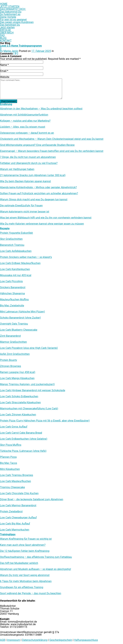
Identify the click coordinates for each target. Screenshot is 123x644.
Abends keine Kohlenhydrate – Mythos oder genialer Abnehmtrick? (38, 187)
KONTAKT (6, 41)
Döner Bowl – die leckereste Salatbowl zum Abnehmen (32, 499)
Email (4, 71)
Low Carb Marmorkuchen (15, 530)
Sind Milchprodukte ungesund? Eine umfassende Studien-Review (37, 145)
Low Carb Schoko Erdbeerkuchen (19, 396)
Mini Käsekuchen (10, 469)
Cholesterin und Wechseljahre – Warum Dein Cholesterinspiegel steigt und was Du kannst (52, 139)
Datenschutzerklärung (35, 640)
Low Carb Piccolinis (11, 281)
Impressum (14, 640)
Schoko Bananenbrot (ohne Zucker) (20, 318)
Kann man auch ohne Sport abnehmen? (23, 545)
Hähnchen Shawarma (12, 294)
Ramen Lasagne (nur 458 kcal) (18, 372)
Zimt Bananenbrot (10, 336)
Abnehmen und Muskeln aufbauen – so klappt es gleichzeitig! (36, 569)
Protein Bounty (8, 360)
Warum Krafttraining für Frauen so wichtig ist (26, 539)
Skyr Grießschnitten (11, 239)
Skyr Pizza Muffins (11, 445)
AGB (3, 640)
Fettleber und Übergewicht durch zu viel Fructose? (29, 163)
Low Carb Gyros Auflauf (14, 427)
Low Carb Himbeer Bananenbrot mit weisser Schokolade (33, 390)
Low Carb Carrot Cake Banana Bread (21, 433)
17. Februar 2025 (41, 51)
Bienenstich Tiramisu (12, 245)
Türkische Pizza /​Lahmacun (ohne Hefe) (23, 451)
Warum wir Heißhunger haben (17, 169)
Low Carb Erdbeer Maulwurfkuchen (20, 263)
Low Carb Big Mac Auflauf (15, 524)
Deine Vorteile (8, 17)
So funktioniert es (10, 14)
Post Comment (9, 101)
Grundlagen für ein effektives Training (22, 587)
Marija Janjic (11, 51)
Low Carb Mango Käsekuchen (17, 378)
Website (5, 77)
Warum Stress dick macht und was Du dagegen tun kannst (34, 200)
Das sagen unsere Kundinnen (17, 22)
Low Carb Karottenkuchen (15, 269)
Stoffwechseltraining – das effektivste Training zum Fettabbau (36, 557)
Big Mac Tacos (9, 463)
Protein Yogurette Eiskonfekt (16, 233)
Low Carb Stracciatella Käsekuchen (20, 403)
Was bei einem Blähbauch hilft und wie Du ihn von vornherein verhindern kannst (46, 218)
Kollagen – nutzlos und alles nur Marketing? (25, 121)
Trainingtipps (8, 534)
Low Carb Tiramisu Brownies (17, 475)
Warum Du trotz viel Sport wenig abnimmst (25, 575)
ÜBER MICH (7, 33)
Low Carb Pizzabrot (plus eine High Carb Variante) (29, 348)
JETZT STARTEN (10, 6)
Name (4, 65)
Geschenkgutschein (61, 640)
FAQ (2, 35)
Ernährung (6, 104)
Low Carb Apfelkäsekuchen (16, 251)
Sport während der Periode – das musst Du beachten (31, 593)
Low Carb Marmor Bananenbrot (18, 506)
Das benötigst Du (10, 25)
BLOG (3, 38)
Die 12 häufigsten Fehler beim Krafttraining (25, 551)
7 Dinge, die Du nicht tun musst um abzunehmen (28, 157)
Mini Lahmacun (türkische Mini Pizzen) (22, 312)
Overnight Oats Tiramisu (14, 324)
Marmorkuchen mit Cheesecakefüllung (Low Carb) (29, 409)
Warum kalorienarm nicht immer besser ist (25, 212)
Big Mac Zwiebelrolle (12, 306)
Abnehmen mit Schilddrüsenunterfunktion (24, 115)
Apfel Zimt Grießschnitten (15, 354)
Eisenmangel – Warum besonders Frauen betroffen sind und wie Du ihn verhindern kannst (52, 151)
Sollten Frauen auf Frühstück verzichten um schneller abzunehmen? (39, 193)
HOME (4, 4)
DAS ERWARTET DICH (13, 9)
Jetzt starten (7, 27)
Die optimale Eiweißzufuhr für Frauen (21, 206)
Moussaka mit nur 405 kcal (16, 275)
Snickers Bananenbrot (13, 287)
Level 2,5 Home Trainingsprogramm (21, 46)
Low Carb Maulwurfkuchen (15, 481)
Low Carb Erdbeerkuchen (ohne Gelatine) (24, 439)
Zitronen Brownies (11, 366)
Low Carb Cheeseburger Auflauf (18, 518)
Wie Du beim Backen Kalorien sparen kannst (25, 181)
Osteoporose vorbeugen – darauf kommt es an (27, 133)
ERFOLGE (5, 30)
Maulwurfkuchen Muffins (14, 300)
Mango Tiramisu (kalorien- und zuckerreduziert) (27, 384)
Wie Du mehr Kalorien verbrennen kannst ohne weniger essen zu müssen (42, 224)
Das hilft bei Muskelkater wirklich (19, 563)
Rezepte (5, 228)
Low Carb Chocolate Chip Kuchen (19, 493)
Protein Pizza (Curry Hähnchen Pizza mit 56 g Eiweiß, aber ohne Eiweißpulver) (45, 421)
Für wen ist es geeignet (13, 20)
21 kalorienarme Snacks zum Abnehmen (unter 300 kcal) (33, 175)
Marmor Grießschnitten (13, 342)
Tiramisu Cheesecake (12, 487)
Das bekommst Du (11, 12)
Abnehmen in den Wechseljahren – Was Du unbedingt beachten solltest (41, 109)
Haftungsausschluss (86, 640)
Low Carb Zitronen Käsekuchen (18, 415)
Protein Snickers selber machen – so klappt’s (26, 257)
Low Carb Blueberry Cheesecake (19, 330)
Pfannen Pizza (8, 457)
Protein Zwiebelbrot (11, 512)
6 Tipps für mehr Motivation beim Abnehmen (26, 581)
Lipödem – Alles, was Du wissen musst (23, 127)
